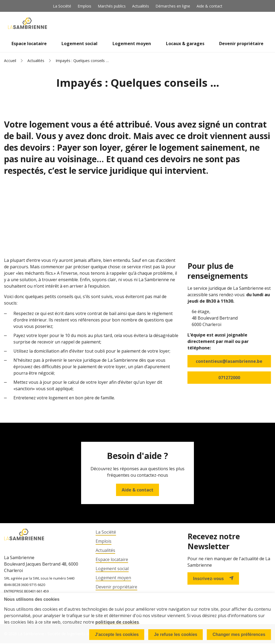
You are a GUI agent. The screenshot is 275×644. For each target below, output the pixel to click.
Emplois (84, 6)
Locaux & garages (185, 44)
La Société (62, 6)
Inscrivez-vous (213, 578)
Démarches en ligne (173, 6)
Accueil (10, 61)
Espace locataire (29, 44)
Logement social (79, 44)
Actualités (141, 6)
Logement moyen (132, 44)
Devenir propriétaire (241, 44)
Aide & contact (209, 6)
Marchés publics (112, 6)
